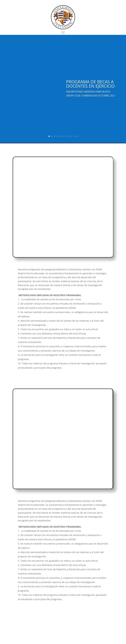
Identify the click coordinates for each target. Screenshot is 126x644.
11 (77, 136)
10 (74, 136)
